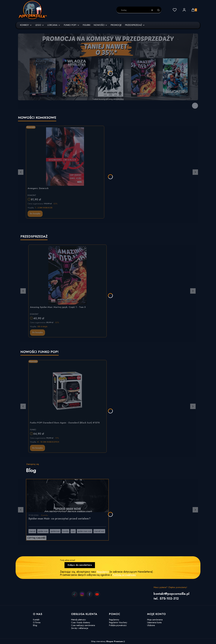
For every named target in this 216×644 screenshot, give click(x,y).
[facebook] (90, 594)
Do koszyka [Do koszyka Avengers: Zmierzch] (35, 214)
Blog (35, 625)
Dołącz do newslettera (80, 565)
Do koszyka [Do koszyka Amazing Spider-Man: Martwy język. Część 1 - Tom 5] (37, 332)
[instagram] (82, 594)
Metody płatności (78, 620)
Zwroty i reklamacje (80, 628)
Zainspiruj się (33, 464)
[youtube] (97, 594)
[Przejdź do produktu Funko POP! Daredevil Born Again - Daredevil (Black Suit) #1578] (67, 391)
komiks (65, 531)
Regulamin (103, 572)
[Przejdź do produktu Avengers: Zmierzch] (65, 157)
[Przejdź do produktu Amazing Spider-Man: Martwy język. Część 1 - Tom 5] (67, 275)
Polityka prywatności (118, 625)
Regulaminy (114, 620)
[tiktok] (75, 594)
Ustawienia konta (154, 622)
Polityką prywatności (124, 575)
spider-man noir (85, 531)
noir (73, 531)
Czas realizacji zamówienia (83, 625)
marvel (32, 531)
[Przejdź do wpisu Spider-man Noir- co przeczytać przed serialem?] (67, 496)
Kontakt (36, 620)
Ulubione (151, 625)
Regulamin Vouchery (118, 622)
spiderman (55, 531)
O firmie (37, 622)
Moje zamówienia (155, 620)
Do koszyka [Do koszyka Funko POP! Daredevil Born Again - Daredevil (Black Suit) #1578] (37, 448)
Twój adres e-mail (67, 560)
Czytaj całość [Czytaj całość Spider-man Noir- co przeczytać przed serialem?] (36, 538)
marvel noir (99, 531)
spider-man (43, 531)
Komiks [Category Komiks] (45, 515)
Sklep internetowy (107, 641)
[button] (158, 10)
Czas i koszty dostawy (81, 622)
